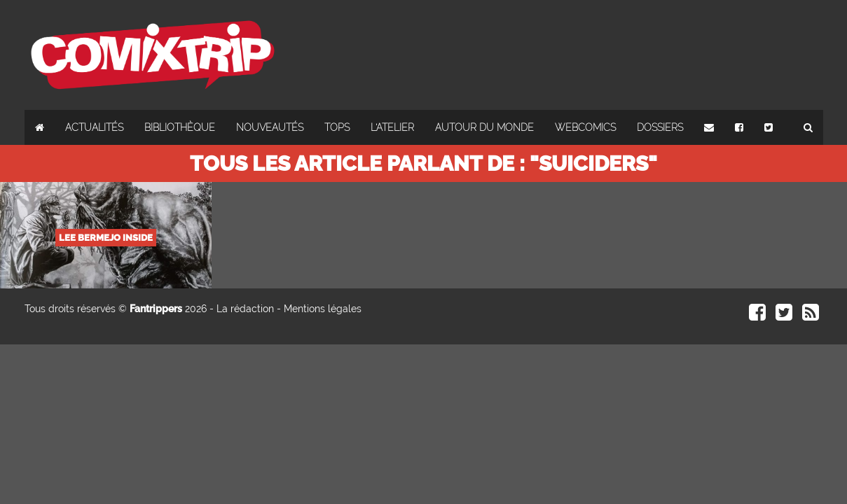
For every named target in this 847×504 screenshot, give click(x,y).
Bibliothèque (180, 127)
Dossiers (660, 127)
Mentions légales (323, 309)
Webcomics (585, 127)
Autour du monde (484, 127)
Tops (337, 127)
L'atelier (392, 127)
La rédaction (245, 309)
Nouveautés (270, 127)
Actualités (94, 127)
